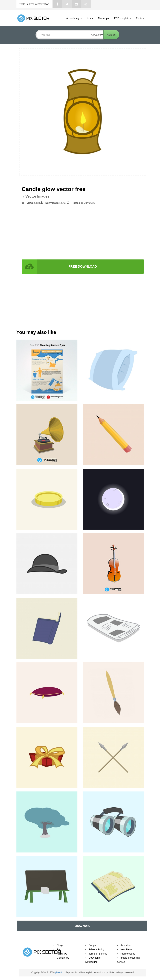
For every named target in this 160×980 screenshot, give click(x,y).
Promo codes (128, 954)
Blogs (60, 945)
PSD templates (122, 18)
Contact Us (63, 958)
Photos (140, 18)
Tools (23, 4)
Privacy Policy (96, 949)
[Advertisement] (83, 232)
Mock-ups (104, 18)
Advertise (126, 945)
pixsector (60, 972)
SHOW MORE (82, 926)
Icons (90, 18)
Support (93, 945)
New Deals (127, 949)
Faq (59, 949)
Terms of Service (98, 954)
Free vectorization (39, 4)
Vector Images (74, 18)
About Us (62, 954)
